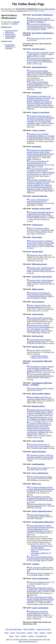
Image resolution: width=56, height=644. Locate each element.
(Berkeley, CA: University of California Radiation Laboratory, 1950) (41, 136)
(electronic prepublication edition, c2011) (39, 73)
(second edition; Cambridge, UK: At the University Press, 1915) (40, 428)
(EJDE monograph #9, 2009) (41, 489)
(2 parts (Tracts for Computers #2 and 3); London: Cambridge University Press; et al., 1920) (41, 171)
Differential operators (39, 264)
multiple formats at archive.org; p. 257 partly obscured (42, 547)
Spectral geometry (38, 302)
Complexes (36, 564)
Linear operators (38, 314)
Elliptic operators (38, 289)
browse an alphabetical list (19, 11)
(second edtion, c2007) (41, 590)
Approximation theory (40, 67)
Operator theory (38, 252)
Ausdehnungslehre (38, 464)
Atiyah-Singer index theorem (42, 277)
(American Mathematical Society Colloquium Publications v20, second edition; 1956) (40, 154)
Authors (30, 633)
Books (11, 636)
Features (24, 636)
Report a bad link (29, 629)
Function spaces (37, 225)
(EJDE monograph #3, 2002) (40, 498)
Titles (36, 633)
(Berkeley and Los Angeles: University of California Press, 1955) (40, 412)
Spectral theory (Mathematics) (42, 15)
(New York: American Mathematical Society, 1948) (40, 60)
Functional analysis (11, 31)
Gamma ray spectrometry (41, 112)
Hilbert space (9, 32)
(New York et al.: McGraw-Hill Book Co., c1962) (38, 613)
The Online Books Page (28, 4)
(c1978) (41, 244)
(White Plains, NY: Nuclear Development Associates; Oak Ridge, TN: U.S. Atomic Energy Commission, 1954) (41, 120)
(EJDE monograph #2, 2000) (40, 319)
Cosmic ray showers (39, 130)
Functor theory (37, 237)
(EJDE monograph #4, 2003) (40, 214)
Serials (49, 633)
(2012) (39, 582)
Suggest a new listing (44, 629)
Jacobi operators (38, 336)
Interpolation (36, 147)
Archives (31, 636)
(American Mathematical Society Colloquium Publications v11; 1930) (39, 84)
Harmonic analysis (38, 406)
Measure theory (10, 34)
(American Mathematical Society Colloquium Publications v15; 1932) (40, 528)
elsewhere (15, 24)
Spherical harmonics (39, 452)
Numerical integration (40, 196)
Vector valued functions (40, 473)
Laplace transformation (40, 608)
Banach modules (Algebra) (41, 394)
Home (6, 633)
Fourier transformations (40, 578)
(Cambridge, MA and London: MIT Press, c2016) (41, 53)
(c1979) (39, 398)
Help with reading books (14, 629)
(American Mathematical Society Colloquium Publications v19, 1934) (40, 599)
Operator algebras (38, 347)
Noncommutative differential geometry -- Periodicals (37, 384)
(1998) (38, 255)
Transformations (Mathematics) (10, 37)
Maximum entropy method (41, 209)
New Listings (21, 633)
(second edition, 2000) (38, 19)
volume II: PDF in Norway (40, 358)
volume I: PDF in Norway (39, 356)
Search (13, 633)
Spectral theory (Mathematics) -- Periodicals (11, 47)
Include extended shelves (46, 9)
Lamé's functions (38, 441)
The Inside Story (41, 636)
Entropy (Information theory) (42, 511)
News (17, 636)
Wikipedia (16, 22)
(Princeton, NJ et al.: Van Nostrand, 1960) (41, 229)
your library (5, 24)
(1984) (39, 26)
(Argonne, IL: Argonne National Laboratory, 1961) (40, 328)
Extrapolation (37, 93)
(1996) (38, 568)
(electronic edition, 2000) (39, 516)
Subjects (43, 633)
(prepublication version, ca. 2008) (40, 368)
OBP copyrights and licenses (28, 641)
